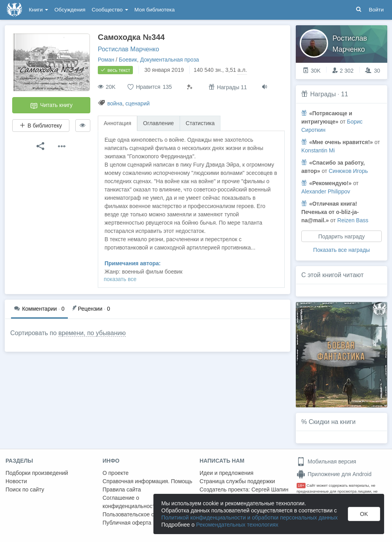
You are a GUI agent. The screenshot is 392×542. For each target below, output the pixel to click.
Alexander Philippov (326, 191)
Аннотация (118, 123)
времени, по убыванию (92, 333)
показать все (120, 279)
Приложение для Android (334, 474)
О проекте (116, 473)
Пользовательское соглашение (142, 514)
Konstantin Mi (318, 150)
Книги (38, 10)
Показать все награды (342, 250)
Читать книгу (51, 106)
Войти (376, 10)
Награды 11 (228, 87)
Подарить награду (342, 236)
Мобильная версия (326, 461)
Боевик (128, 60)
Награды (323, 94)
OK (364, 514)
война (115, 103)
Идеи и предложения (227, 473)
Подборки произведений (37, 473)
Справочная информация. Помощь (147, 481)
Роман (106, 60)
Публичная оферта (127, 523)
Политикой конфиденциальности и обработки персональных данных (249, 518)
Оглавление (159, 123)
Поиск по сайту (25, 489)
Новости (16, 481)
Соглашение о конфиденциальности (130, 502)
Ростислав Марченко (128, 49)
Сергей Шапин (270, 489)
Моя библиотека (155, 10)
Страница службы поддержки (237, 481)
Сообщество (110, 10)
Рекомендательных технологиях (237, 525)
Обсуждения (70, 10)
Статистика (200, 123)
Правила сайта (122, 489)
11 (345, 94)
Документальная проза (169, 60)
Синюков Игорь (348, 171)
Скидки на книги (332, 422)
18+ (301, 485)
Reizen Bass (353, 220)
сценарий (138, 103)
